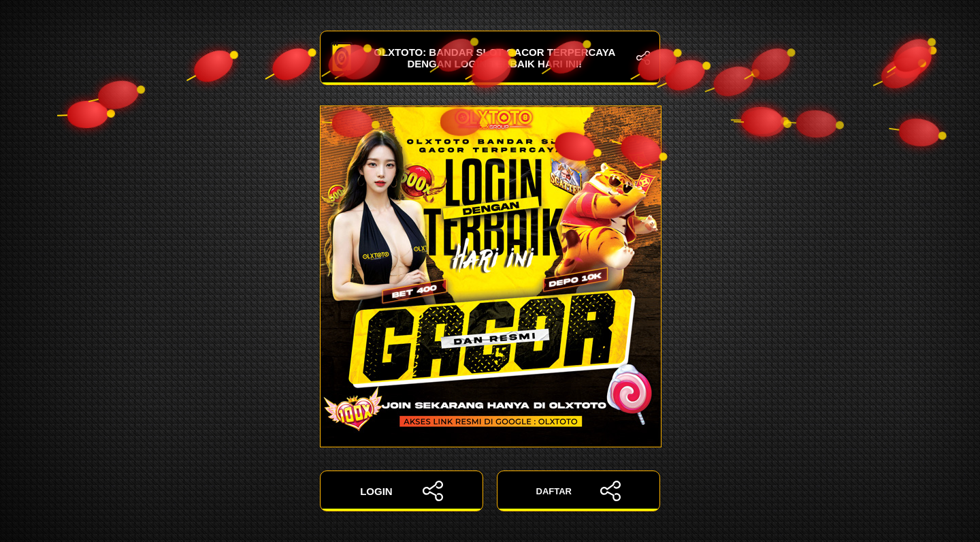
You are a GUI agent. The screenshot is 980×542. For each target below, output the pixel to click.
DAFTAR (579, 491)
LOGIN (402, 491)
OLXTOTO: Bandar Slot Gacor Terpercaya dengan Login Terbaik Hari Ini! (490, 58)
